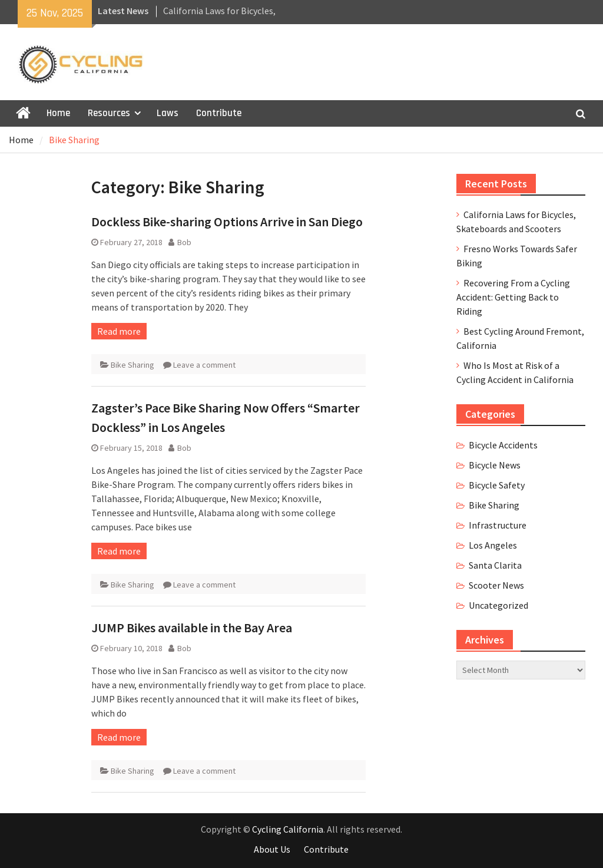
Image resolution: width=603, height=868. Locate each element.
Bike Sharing (132, 365)
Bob (184, 242)
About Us (272, 849)
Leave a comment (204, 365)
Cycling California (288, 829)
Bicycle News (495, 465)
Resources (109, 113)
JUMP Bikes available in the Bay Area (192, 628)
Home (58, 113)
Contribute (219, 113)
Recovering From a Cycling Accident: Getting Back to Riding (513, 297)
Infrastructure (498, 525)
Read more (119, 331)
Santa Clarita (495, 565)
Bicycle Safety (497, 485)
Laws (168, 113)
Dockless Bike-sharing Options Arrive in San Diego (227, 222)
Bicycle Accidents (503, 445)
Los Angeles (493, 545)
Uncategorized (498, 605)
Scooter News (496, 585)
